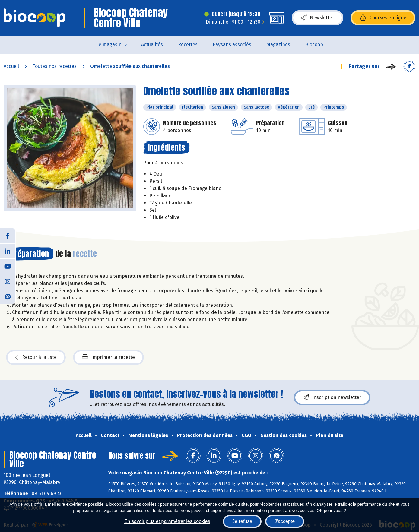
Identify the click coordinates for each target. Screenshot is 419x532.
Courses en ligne (383, 18)
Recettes (188, 44)
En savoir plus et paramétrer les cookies (167, 521)
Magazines (278, 44)
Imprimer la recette (108, 357)
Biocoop (314, 44)
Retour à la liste (36, 357)
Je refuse (242, 521)
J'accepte (285, 521)
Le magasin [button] (109, 44)
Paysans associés (232, 44)
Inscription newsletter (332, 397)
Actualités (152, 44)
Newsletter (317, 18)
